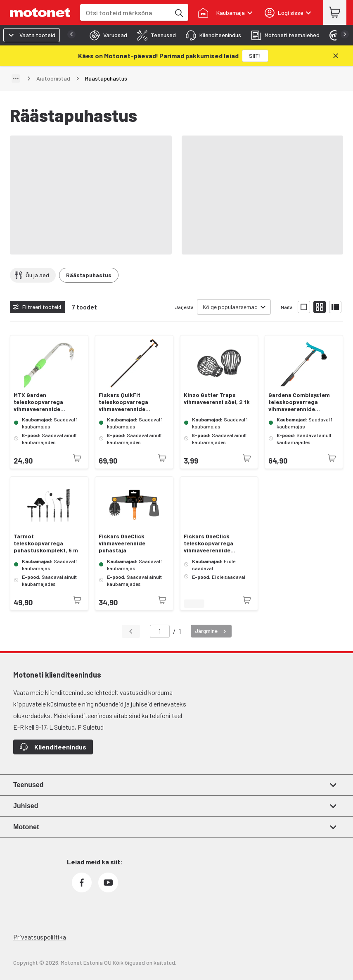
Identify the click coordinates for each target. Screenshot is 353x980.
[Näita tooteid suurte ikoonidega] (304, 307)
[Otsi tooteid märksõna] (178, 12)
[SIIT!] (255, 56)
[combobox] (125, 13)
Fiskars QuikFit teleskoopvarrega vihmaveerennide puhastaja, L (123, 402)
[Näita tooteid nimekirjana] (335, 307)
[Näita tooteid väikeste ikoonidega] (320, 307)
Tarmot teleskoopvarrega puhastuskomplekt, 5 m (46, 543)
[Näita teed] (16, 78)
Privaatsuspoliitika (40, 937)
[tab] (106, 35)
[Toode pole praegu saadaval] (77, 458)
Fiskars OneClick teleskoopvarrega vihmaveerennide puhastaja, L (208, 543)
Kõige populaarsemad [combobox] (230, 307)
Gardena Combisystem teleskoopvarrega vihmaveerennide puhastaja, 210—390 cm (300, 402)
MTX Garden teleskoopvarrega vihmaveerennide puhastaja (38, 402)
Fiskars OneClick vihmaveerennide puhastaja (122, 543)
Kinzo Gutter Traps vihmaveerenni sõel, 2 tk (217, 398)
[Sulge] (336, 56)
